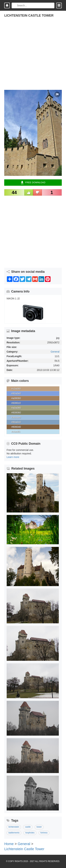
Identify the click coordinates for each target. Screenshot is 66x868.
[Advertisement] (33, 57)
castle (28, 827)
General (55, 352)
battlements (14, 833)
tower (39, 827)
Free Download (33, 183)
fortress (44, 833)
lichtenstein (14, 827)
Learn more (13, 457)
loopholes (30, 833)
